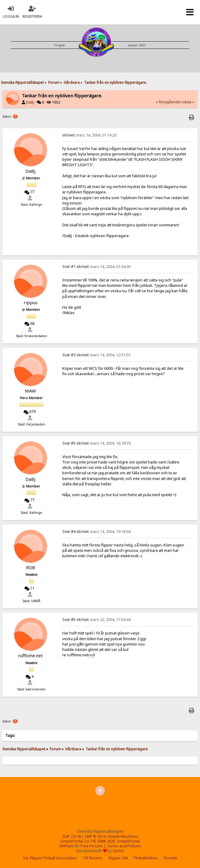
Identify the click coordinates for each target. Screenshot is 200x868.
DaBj (30, 102)
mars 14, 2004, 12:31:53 (96, 355)
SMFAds (66, 846)
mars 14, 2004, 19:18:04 (96, 532)
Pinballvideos (146, 858)
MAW (30, 391)
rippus (31, 302)
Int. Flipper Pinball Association (50, 858)
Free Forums (92, 846)
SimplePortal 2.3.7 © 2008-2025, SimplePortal (100, 841)
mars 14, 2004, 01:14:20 (89, 135)
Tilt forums (93, 858)
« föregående (168, 102)
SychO (118, 851)
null (92, 655)
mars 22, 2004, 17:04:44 (96, 620)
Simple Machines (123, 836)
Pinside (171, 858)
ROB (31, 567)
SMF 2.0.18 (72, 836)
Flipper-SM (118, 858)
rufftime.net (30, 655)
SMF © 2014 (95, 836)
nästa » (188, 102)
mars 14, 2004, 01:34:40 (96, 267)
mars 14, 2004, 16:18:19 (96, 443)
